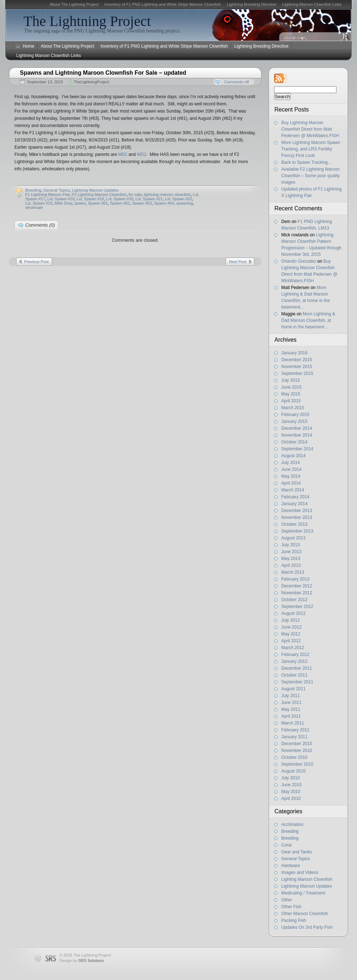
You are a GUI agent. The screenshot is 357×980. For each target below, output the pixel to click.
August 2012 (293, 613)
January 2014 (294, 504)
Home (28, 46)
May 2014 (291, 476)
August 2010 (293, 771)
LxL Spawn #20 (120, 199)
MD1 (123, 154)
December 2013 (297, 511)
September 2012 (297, 607)
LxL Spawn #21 (149, 199)
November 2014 (297, 435)
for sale (135, 194)
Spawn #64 (164, 203)
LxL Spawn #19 (90, 199)
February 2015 (295, 415)
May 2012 (291, 634)
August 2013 (293, 538)
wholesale (34, 207)
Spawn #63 (142, 203)
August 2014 (293, 456)
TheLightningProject (92, 82)
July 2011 (290, 696)
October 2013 (294, 524)
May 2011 (291, 709)
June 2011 (291, 703)
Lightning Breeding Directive (252, 4)
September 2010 (297, 764)
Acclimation (292, 824)
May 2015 (291, 394)
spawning (184, 203)
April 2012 (291, 641)
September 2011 (297, 682)
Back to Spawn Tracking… (307, 162)
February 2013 (295, 579)
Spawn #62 (120, 203)
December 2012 (297, 586)
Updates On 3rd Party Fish (307, 927)
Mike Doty (63, 203)
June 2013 (291, 552)
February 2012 (295, 655)
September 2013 (297, 531)
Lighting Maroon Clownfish (307, 879)
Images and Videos (300, 872)
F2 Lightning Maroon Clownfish (99, 194)
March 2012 (293, 648)
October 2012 (294, 600)
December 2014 (297, 428)
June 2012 (291, 627)
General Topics (296, 859)
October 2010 (294, 757)
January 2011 (294, 737)
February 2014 (295, 497)
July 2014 (290, 463)
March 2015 (293, 408)
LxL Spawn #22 (178, 199)
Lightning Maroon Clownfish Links (312, 4)
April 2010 (291, 799)
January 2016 (294, 353)
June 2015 (291, 387)
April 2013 (291, 565)
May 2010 (291, 792)
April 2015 (291, 401)
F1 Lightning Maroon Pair (47, 194)
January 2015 (294, 421)
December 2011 (297, 668)
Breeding (290, 831)
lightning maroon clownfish (167, 194)
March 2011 (293, 723)
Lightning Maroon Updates (307, 886)
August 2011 (293, 689)
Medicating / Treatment (303, 893)
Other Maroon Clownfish (305, 914)
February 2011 (295, 730)
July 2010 (290, 778)
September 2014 (297, 449)
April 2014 (291, 483)
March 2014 (293, 490)
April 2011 (291, 716)
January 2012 (294, 661)
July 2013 (290, 545)
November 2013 (297, 517)
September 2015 (297, 373)
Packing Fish (294, 920)
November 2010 (297, 751)
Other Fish (291, 907)
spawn (80, 203)
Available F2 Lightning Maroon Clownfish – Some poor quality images (310, 176)
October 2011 (294, 675)
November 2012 (297, 593)
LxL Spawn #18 (61, 199)
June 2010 (291, 785)
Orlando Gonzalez (299, 261)
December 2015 (297, 360)
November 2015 (297, 367)
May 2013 (291, 559)
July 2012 (290, 620)
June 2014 (291, 469)
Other (287, 900)
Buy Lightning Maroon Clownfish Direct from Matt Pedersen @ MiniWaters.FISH (310, 129)
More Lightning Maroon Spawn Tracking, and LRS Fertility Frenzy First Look (311, 149)
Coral (287, 845)
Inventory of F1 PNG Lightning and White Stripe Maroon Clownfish (162, 4)
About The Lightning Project (74, 4)
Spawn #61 (98, 203)
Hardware (291, 866)
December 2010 (297, 744)
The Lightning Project (87, 21)
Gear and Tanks (297, 852)
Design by (82, 961)
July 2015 (290, 380)
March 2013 (293, 572)
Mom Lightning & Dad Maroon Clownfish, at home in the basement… (308, 320)
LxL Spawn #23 (39, 203)
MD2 (142, 154)
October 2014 (294, 442)
